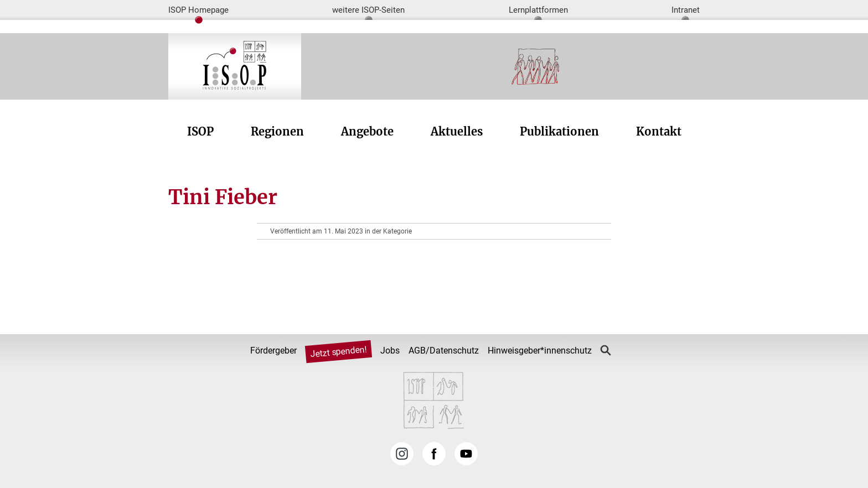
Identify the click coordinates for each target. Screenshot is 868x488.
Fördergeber (273, 351)
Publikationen (559, 131)
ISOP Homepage (198, 10)
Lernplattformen (538, 10)
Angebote (367, 131)
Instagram (402, 454)
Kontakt (659, 131)
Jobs (390, 351)
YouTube (466, 454)
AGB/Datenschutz (444, 351)
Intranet (686, 10)
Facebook (434, 454)
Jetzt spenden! (338, 352)
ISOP (200, 131)
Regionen (277, 131)
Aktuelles (457, 131)
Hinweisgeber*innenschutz (540, 351)
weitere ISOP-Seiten (368, 10)
